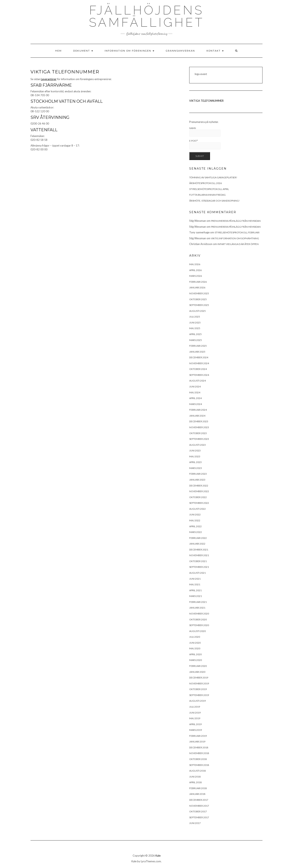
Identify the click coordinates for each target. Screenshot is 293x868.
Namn (205, 132)
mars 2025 (196, 340)
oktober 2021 (198, 561)
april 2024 (195, 398)
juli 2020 (195, 637)
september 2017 (199, 817)
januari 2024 (197, 416)
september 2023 (199, 439)
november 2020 (199, 614)
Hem (58, 51)
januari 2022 (197, 544)
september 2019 (199, 695)
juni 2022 (195, 515)
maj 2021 (195, 584)
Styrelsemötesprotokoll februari (237, 232)
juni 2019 (195, 713)
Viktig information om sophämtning (235, 238)
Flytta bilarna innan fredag (207, 195)
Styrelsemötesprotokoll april (209, 189)
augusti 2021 (197, 573)
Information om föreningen (129, 51)
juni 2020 (195, 643)
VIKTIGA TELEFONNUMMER (206, 101)
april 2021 (195, 590)
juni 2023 (195, 451)
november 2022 (199, 491)
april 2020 (195, 654)
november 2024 (199, 363)
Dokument (83, 51)
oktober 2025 (198, 299)
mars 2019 (196, 730)
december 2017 (199, 800)
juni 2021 (195, 579)
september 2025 (199, 305)
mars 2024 (196, 404)
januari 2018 (197, 794)
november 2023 (199, 427)
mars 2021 (196, 596)
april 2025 (195, 334)
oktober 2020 (198, 619)
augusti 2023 (197, 445)
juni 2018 (195, 777)
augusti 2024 (197, 381)
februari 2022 (198, 538)
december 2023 (199, 421)
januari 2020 (197, 672)
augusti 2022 (197, 509)
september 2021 (199, 567)
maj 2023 (195, 456)
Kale (158, 856)
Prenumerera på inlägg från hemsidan (236, 221)
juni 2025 (195, 323)
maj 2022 (195, 520)
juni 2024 (195, 387)
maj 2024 (195, 392)
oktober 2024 (198, 369)
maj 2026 (195, 264)
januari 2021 (197, 608)
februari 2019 (198, 736)
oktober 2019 (198, 689)
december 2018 (199, 747)
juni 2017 (195, 823)
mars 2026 (196, 276)
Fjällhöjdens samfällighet (147, 16)
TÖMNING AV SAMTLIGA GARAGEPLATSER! (213, 177)
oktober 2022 (198, 497)
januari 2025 (197, 352)
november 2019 (199, 683)
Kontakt (215, 51)
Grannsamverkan (180, 51)
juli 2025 (195, 317)
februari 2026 (198, 282)
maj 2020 (195, 648)
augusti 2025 (197, 311)
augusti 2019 (197, 701)
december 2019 (199, 678)
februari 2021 (198, 602)
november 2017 (199, 806)
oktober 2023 (198, 433)
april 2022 (195, 526)
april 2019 (195, 724)
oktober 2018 (198, 759)
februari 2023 (198, 474)
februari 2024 (198, 410)
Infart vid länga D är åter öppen (238, 244)
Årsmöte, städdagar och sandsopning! (214, 201)
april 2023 (195, 462)
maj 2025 (195, 328)
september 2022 (199, 503)
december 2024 (199, 357)
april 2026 (195, 270)
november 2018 (199, 753)
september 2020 (199, 625)
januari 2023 (197, 480)
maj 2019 (195, 718)
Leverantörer (49, 79)
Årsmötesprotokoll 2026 (206, 183)
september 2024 (199, 375)
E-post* (205, 144)
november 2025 (199, 293)
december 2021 (199, 550)
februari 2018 (198, 788)
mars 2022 (196, 532)
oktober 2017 (198, 811)
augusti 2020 (197, 631)
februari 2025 (198, 346)
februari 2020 (198, 666)
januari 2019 (197, 742)
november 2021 (199, 555)
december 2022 (199, 486)
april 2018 (195, 782)
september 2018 (199, 765)
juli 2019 (195, 707)
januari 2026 (197, 287)
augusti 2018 (197, 771)
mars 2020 (196, 660)
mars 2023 (196, 468)
